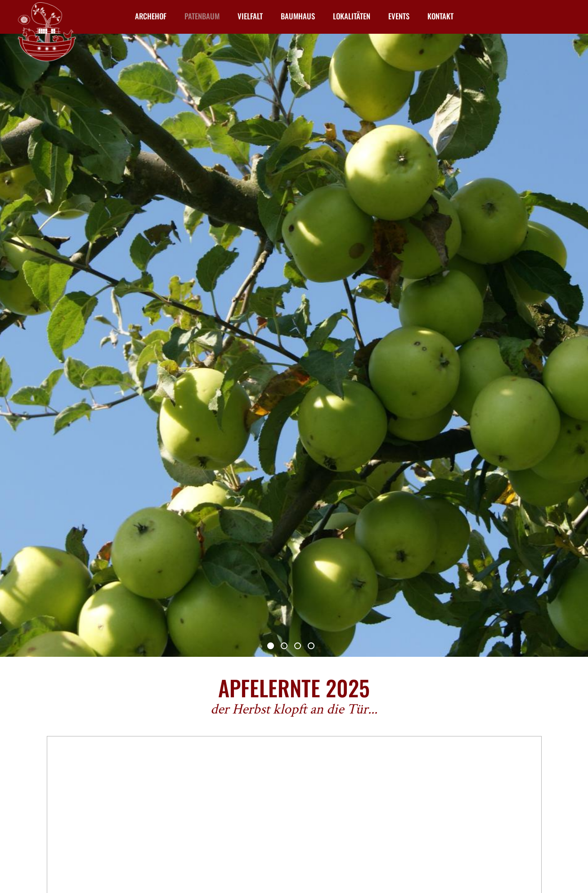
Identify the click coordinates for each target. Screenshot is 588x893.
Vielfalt (250, 16)
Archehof (151, 16)
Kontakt (440, 16)
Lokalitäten (352, 16)
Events (399, 16)
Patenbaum (202, 16)
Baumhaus (298, 16)
